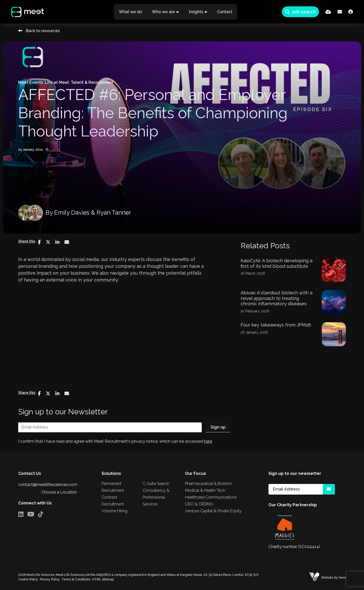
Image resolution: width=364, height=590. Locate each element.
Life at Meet (57, 82)
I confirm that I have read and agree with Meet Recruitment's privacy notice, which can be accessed (115, 441)
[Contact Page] (340, 12)
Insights (196, 12)
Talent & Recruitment (92, 82)
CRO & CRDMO (199, 504)
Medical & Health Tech (205, 490)
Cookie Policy (28, 579)
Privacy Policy (50, 579)
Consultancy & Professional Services (156, 497)
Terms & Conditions (76, 579)
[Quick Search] (300, 12)
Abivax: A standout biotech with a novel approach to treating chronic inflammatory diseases (277, 298)
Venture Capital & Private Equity (213, 511)
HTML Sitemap (103, 579)
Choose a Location (59, 492)
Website (327, 578)
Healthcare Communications (211, 497)
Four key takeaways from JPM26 (276, 325)
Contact (225, 12)
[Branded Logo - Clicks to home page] (24, 12)
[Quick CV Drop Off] (328, 12)
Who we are (163, 12)
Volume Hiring (115, 511)
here (208, 441)
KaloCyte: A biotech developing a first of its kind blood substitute (277, 263)
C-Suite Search (156, 484)
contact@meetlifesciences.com (48, 485)
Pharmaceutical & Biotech (208, 484)
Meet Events (31, 82)
